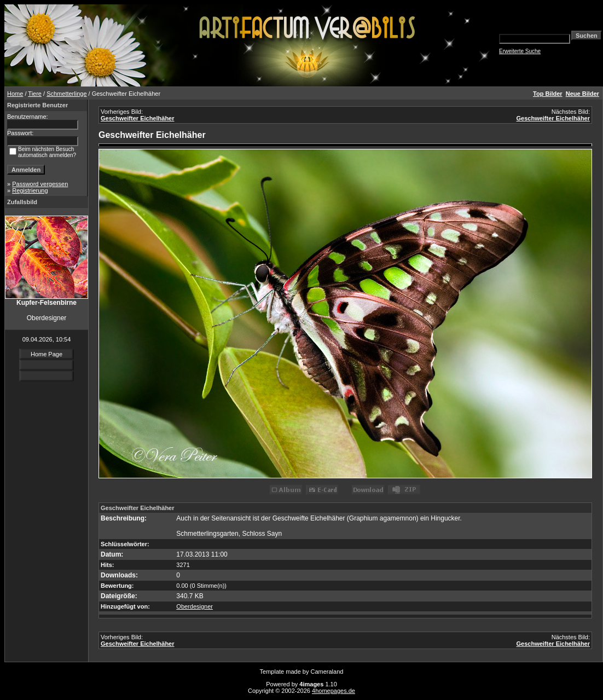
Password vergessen (40, 184)
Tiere (35, 94)
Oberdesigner (195, 606)
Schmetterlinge (66, 94)
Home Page (47, 354)
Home (15, 94)
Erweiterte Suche (520, 51)
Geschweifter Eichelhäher (138, 118)
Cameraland (327, 672)
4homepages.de (334, 691)
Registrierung (30, 190)
